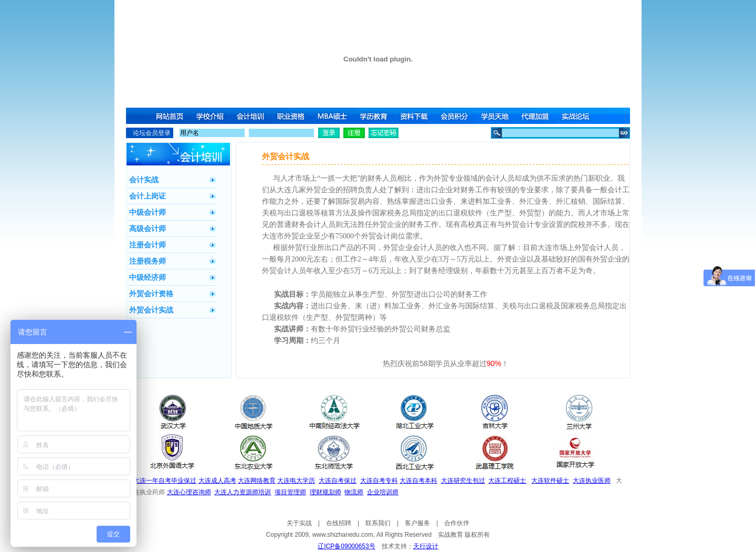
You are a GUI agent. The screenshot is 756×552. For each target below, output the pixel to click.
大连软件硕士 (550, 481)
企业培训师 (383, 492)
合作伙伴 (457, 523)
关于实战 (299, 523)
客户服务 (417, 523)
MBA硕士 (333, 116)
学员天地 (497, 116)
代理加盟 (538, 116)
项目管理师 (290, 492)
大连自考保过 (338, 481)
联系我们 (378, 523)
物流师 (354, 492)
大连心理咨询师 (189, 492)
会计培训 (251, 116)
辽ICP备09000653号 (346, 546)
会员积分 (456, 116)
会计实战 (144, 180)
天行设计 (426, 546)
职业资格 (292, 116)
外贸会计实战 (151, 310)
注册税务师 (148, 261)
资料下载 (415, 116)
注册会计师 (148, 245)
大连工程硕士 (507, 481)
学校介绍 (211, 116)
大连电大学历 (296, 481)
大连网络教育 (257, 481)
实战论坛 (579, 116)
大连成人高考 (217, 481)
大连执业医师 (592, 481)
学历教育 (374, 116)
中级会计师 (148, 212)
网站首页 (170, 116)
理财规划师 (325, 492)
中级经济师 (148, 277)
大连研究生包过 (463, 481)
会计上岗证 (148, 196)
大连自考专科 (379, 481)
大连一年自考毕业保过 (165, 481)
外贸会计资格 (151, 294)
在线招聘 (339, 523)
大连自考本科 (418, 481)
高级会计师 (148, 228)
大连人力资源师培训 (243, 492)
